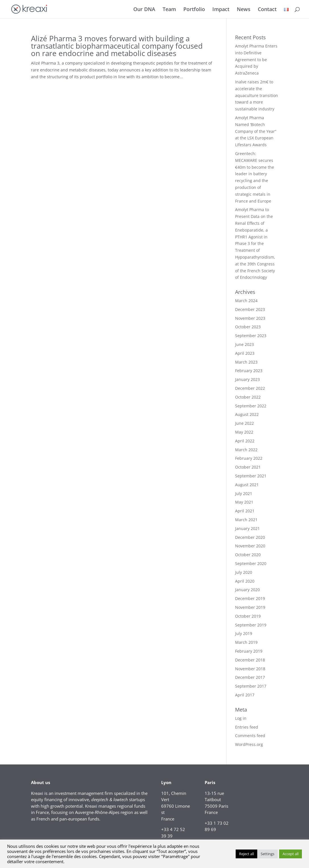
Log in (241, 718)
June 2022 (244, 423)
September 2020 (251, 563)
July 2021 (244, 493)
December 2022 (250, 388)
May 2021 (244, 502)
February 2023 (249, 371)
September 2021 (251, 476)
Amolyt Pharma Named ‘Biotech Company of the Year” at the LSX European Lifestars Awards (256, 131)
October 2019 (248, 616)
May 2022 (244, 432)
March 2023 (246, 362)
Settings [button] (267, 854)
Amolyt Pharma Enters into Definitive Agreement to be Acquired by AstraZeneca (256, 59)
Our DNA (144, 10)
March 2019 (246, 642)
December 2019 (250, 598)
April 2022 (245, 441)
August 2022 (247, 414)
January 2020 (247, 590)
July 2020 (244, 572)
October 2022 (248, 397)
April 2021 (245, 511)
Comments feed (250, 736)
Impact (221, 10)
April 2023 (245, 353)
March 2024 (246, 301)
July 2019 (244, 633)
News (244, 10)
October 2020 (248, 555)
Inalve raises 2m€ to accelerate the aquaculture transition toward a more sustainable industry (257, 95)
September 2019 (251, 625)
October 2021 (248, 467)
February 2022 (249, 458)
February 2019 (249, 651)
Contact (267, 10)
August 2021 (247, 485)
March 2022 (246, 450)
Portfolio (194, 10)
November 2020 (250, 546)
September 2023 (251, 336)
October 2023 (248, 327)
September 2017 (251, 686)
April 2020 (245, 581)
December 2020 (250, 537)
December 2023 (250, 309)
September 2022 (251, 406)
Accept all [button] (291, 854)
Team (169, 10)
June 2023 (244, 344)
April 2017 (245, 695)
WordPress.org (249, 744)
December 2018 (250, 660)
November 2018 (250, 669)
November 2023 (250, 318)
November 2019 (250, 607)
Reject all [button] (246, 854)
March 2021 (246, 520)
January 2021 (247, 528)
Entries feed (247, 727)
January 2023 (247, 379)
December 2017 (250, 677)
